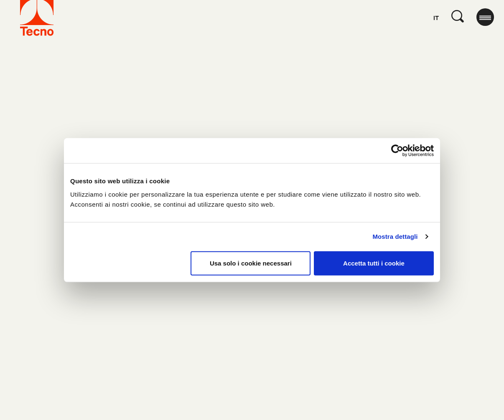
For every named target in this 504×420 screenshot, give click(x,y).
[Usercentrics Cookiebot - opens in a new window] (397, 151)
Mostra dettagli (395, 237)
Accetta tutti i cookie (374, 263)
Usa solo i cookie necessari (251, 263)
